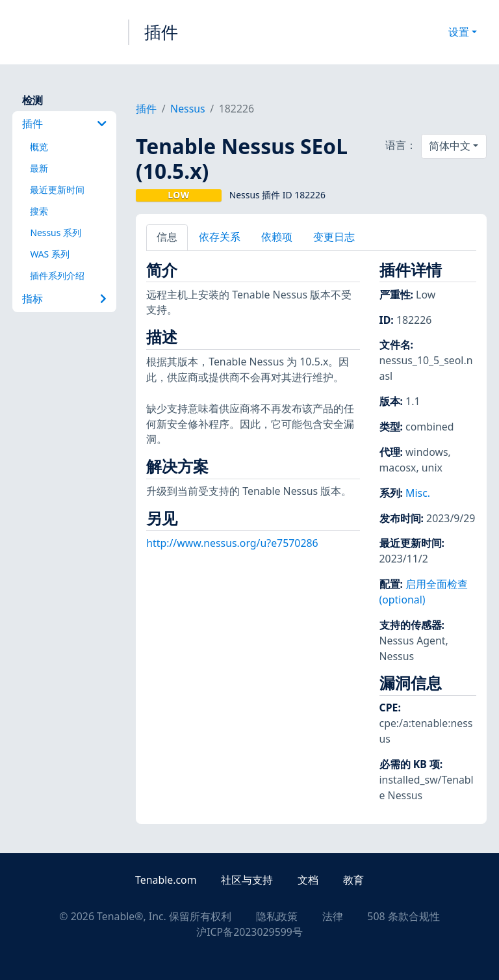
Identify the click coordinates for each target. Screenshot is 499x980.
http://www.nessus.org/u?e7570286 (232, 543)
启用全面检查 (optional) (424, 592)
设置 (459, 32)
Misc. (418, 493)
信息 (167, 237)
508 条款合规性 (403, 916)
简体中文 (450, 146)
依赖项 (277, 237)
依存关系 (220, 237)
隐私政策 (277, 916)
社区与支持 (247, 880)
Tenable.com (166, 880)
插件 (161, 32)
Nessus (188, 109)
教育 (353, 880)
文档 (308, 880)
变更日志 (334, 237)
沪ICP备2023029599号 (249, 932)
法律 (333, 916)
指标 (64, 298)
